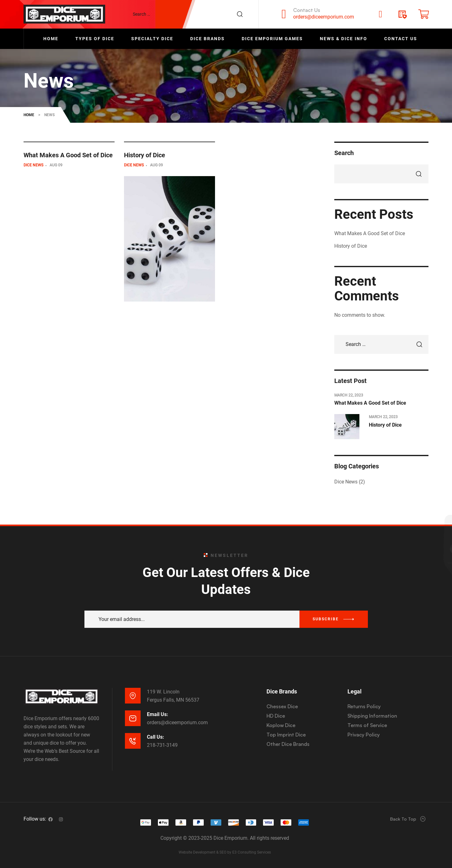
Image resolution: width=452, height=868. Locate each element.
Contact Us (307, 10)
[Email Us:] (133, 718)
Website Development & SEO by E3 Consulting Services (225, 852)
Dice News (33, 165)
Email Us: (158, 714)
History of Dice (145, 155)
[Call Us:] (133, 741)
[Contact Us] (284, 14)
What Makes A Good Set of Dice (68, 155)
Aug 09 (56, 165)
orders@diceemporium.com (324, 17)
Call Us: (156, 737)
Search (344, 153)
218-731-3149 (162, 745)
